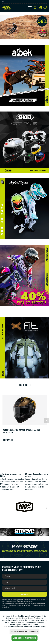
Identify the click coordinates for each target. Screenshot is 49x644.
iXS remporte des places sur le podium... (36, 475)
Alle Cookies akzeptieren (25, 638)
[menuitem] (30, 8)
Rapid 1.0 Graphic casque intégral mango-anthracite (22, 431)
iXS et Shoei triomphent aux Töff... (11, 475)
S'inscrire (24, 594)
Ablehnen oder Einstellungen (24, 632)
